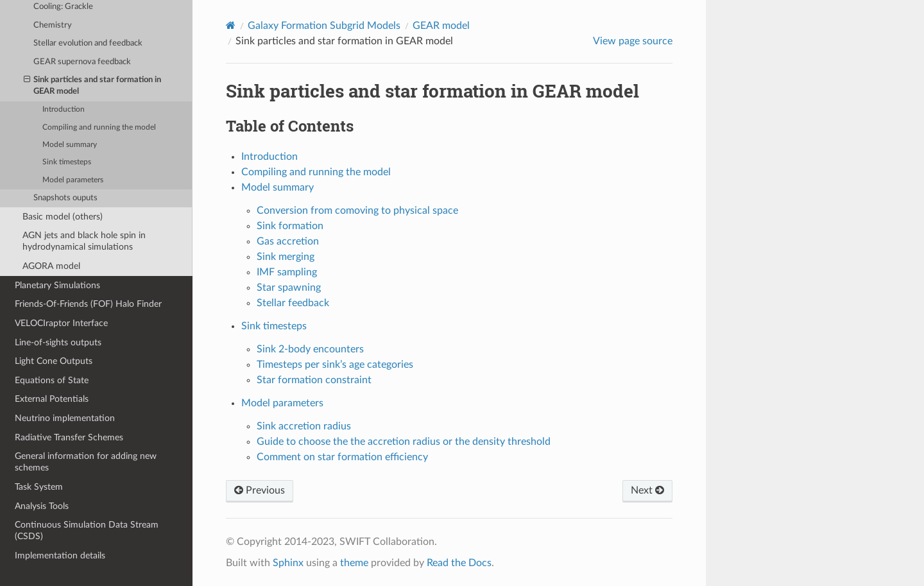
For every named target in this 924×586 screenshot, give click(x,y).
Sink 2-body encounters (310, 349)
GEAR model (441, 26)
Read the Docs (459, 563)
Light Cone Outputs (54, 361)
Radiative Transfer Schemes (69, 437)
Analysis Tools (42, 506)
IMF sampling (287, 272)
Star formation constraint (314, 380)
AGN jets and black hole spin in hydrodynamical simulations (84, 241)
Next (647, 490)
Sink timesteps (67, 162)
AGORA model (51, 266)
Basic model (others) (63, 217)
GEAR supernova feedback (82, 62)
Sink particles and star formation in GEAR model (93, 85)
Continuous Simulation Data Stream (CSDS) (87, 530)
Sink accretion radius (304, 426)
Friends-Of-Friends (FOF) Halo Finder (88, 304)
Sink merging (286, 257)
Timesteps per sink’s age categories (335, 365)
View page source (633, 41)
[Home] (231, 25)
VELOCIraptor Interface (61, 323)
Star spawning (289, 288)
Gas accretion (288, 241)
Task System (39, 487)
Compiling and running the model (99, 127)
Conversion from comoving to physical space (357, 211)
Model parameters (73, 180)
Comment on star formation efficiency (342, 457)
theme (354, 563)
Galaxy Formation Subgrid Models (324, 26)
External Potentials (52, 399)
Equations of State (52, 380)
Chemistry (53, 25)
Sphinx (288, 563)
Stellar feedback (293, 303)
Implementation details (60, 556)
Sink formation (290, 226)
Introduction (64, 109)
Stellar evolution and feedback (88, 43)
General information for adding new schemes (86, 462)
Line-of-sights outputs (58, 342)
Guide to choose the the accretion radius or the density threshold (404, 442)
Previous (260, 490)
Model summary (70, 145)
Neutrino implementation (65, 418)
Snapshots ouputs (65, 198)
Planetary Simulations (57, 285)
